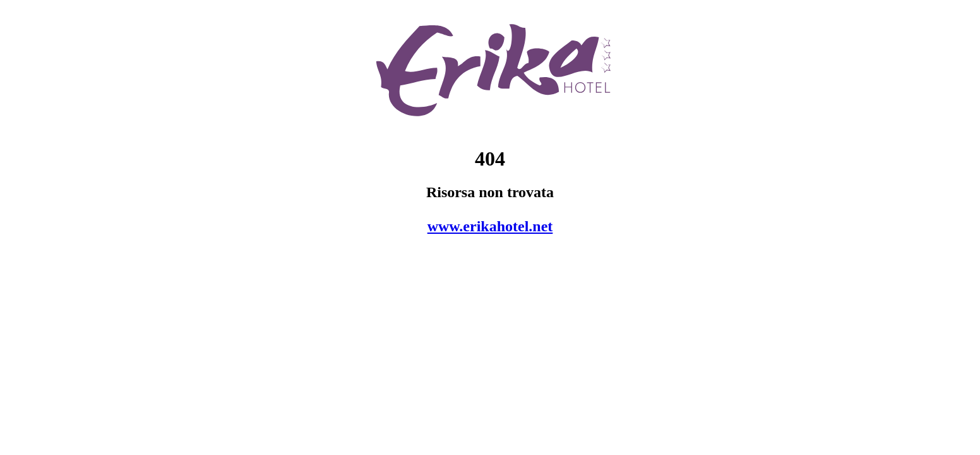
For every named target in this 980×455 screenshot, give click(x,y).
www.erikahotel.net (490, 226)
